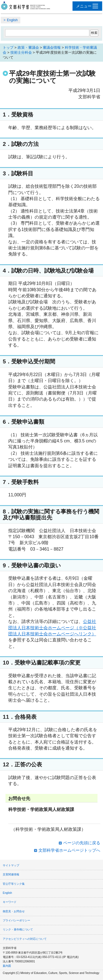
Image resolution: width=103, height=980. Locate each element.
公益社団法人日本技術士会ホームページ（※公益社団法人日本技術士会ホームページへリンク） (52, 628)
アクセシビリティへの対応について (25, 939)
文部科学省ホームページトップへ (69, 850)
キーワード (10, 902)
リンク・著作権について (18, 929)
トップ (8, 47)
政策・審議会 (28, 47)
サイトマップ (11, 865)
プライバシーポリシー (16, 920)
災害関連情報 (11, 874)
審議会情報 (52, 47)
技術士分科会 (21, 52)
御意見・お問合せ (14, 911)
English (12, 20)
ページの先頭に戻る (82, 843)
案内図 (7, 966)
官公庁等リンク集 (14, 884)
